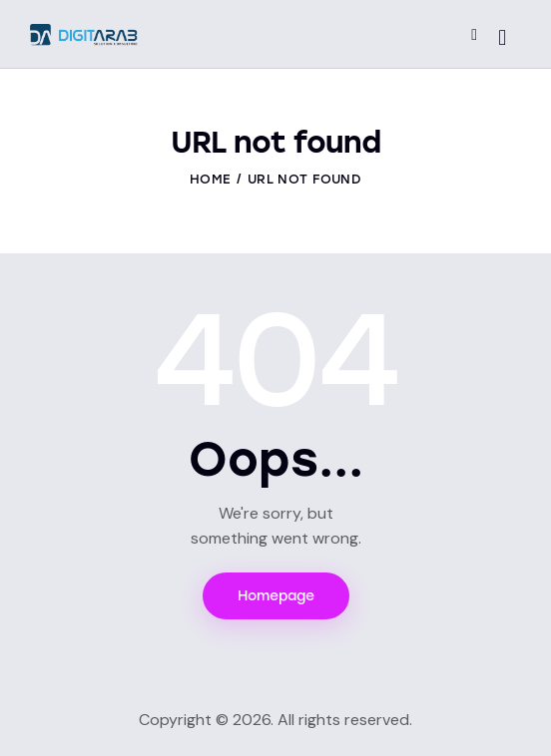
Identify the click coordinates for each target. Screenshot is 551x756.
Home (210, 179)
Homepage (276, 596)
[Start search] (502, 37)
